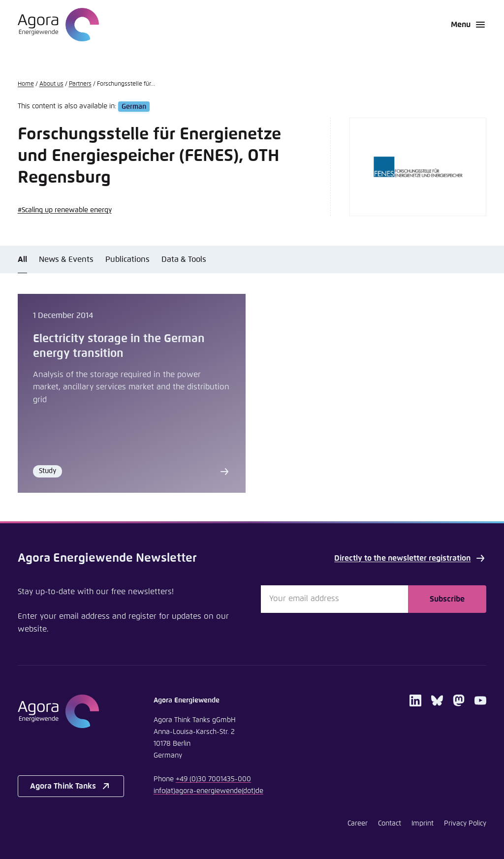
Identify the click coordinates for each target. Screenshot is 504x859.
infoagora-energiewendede (208, 791)
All (22, 259)
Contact (390, 824)
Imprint (423, 824)
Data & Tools (184, 259)
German (134, 106)
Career (358, 824)
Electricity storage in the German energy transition (119, 346)
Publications (127, 259)
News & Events (66, 259)
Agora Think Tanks (71, 786)
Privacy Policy (465, 824)
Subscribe (447, 599)
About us (51, 84)
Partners (80, 84)
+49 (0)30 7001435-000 (213, 779)
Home (26, 84)
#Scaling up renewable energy (65, 210)
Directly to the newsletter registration (410, 558)
